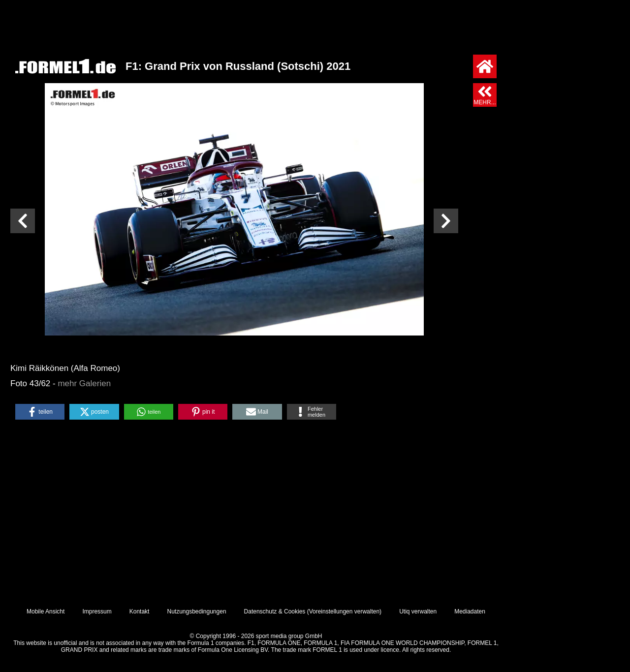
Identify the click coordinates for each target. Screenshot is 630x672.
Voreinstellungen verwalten (344, 611)
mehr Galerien (84, 383)
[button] (40, 412)
